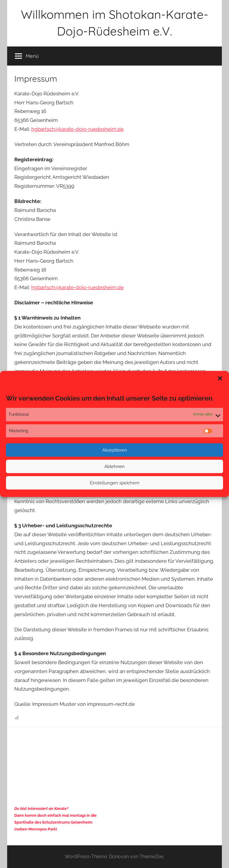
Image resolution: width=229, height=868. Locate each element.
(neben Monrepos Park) (36, 829)
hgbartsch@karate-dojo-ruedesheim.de (78, 129)
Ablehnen (114, 466)
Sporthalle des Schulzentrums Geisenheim (53, 822)
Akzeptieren (115, 450)
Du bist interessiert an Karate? (41, 809)
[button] (220, 378)
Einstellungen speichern (115, 483)
